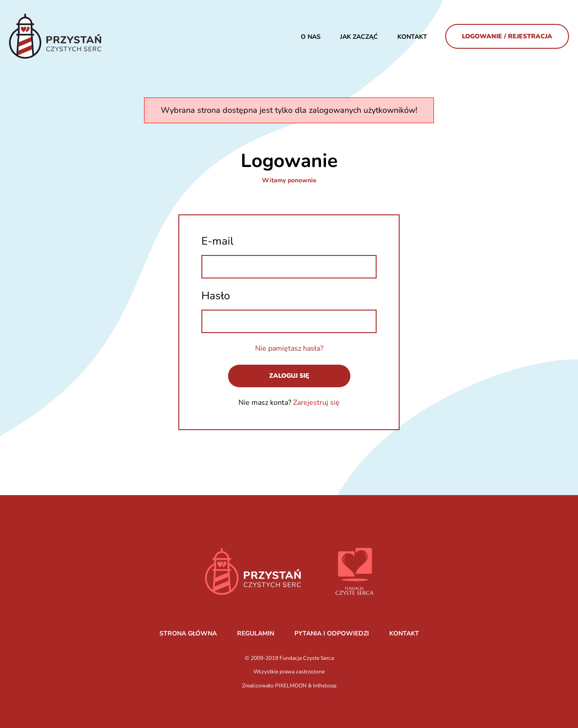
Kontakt (412, 37)
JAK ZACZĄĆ (359, 37)
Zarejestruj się (316, 403)
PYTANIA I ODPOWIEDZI (332, 633)
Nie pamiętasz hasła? (289, 348)
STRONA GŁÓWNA (188, 633)
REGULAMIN (256, 633)
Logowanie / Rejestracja (507, 36)
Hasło (216, 296)
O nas (311, 37)
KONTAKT (404, 633)
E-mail (217, 241)
